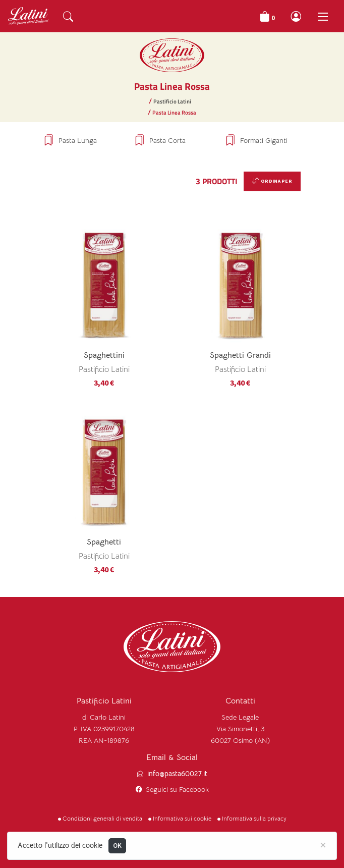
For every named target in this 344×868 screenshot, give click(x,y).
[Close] (323, 844)
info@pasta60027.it (177, 774)
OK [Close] (118, 846)
